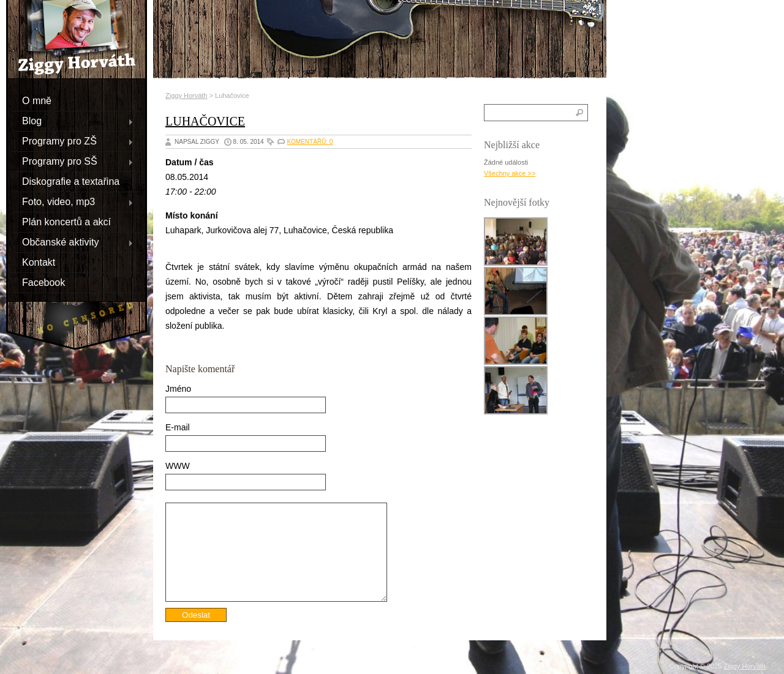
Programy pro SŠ (73, 161)
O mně (37, 100)
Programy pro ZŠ (73, 141)
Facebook (43, 282)
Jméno (178, 389)
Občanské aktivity (73, 242)
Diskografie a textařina (71, 181)
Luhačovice (205, 121)
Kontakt (39, 262)
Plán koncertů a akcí (66, 221)
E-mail (178, 427)
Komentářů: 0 (310, 142)
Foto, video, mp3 (73, 201)
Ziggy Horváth (186, 95)
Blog (73, 121)
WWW (178, 466)
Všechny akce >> (510, 173)
